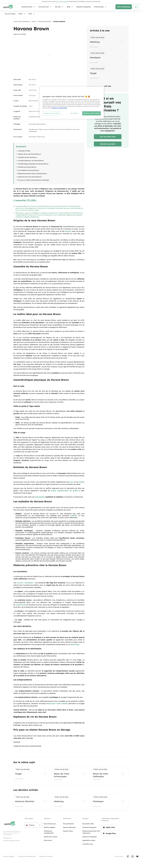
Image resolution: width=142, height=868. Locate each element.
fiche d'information (62, 1)
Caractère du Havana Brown (27, 157)
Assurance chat (45, 7)
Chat (32, 14)
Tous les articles (10, 14)
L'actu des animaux (21, 22)
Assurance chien (28, 7)
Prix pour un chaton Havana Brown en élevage (33, 180)
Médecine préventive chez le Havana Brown (32, 174)
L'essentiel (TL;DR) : (24, 151)
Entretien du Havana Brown (27, 167)
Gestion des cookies (46, 856)
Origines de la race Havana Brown (29, 154)
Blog (70, 7)
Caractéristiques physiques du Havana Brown (33, 164)
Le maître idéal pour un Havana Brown (31, 161)
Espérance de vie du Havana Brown (30, 177)
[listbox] (108, 58)
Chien (22, 14)
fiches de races (44, 22)
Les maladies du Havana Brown (28, 170)
